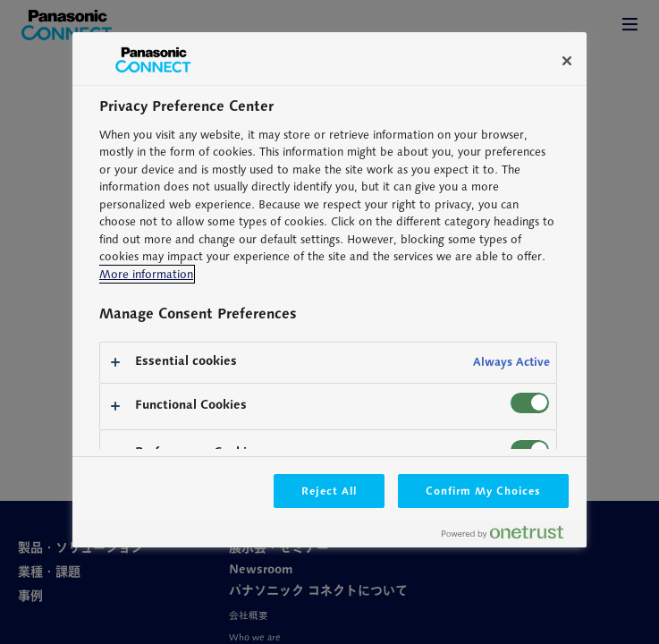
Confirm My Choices (483, 491)
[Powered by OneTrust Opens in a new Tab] (510, 536)
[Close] (567, 61)
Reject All (329, 491)
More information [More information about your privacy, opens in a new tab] (146, 274)
